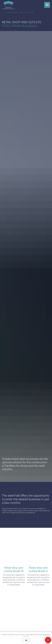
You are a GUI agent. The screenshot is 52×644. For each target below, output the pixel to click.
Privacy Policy (26, 636)
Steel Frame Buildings (12, 12)
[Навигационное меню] (47, 5)
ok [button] (26, 640)
